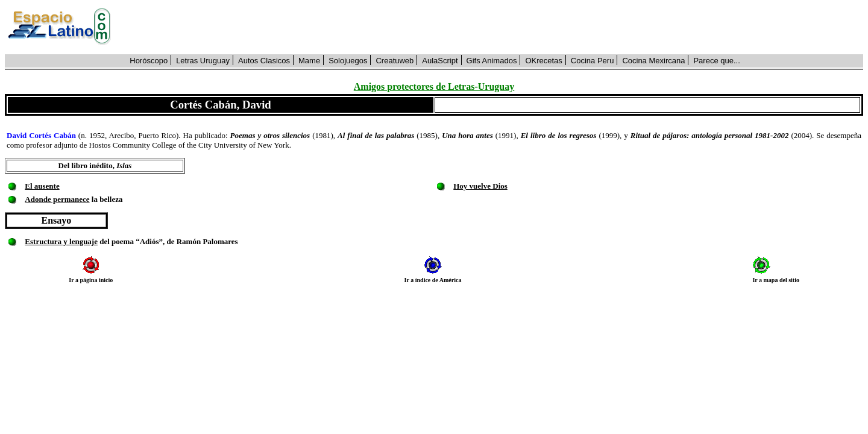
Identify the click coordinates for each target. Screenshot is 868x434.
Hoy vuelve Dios (480, 186)
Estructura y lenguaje (61, 241)
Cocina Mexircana (653, 61)
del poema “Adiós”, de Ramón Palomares (168, 241)
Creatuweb (395, 61)
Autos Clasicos (264, 61)
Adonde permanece (57, 199)
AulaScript (440, 61)
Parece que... (716, 61)
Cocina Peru (593, 61)
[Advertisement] (494, 27)
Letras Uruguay (203, 61)
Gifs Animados (492, 61)
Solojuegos (348, 61)
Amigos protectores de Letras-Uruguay (434, 86)
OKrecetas (543, 61)
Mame (309, 61)
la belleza (106, 199)
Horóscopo (149, 61)
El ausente (42, 186)
